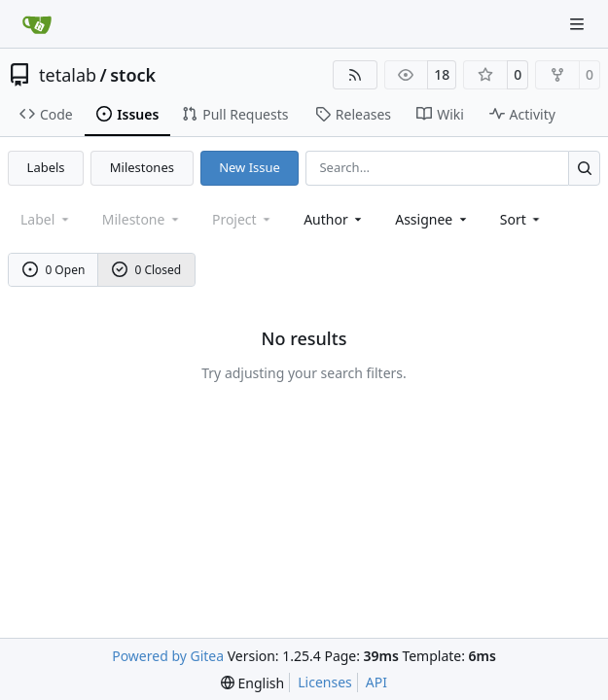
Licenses (325, 682)
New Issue (250, 167)
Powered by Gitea (168, 656)
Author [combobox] (334, 219)
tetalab (68, 75)
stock (133, 75)
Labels (46, 167)
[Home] (37, 24)
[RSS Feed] (355, 75)
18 (442, 74)
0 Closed (147, 270)
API (376, 682)
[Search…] (584, 168)
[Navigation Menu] (579, 24)
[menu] (522, 219)
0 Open (54, 270)
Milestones (142, 167)
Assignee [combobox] (432, 219)
